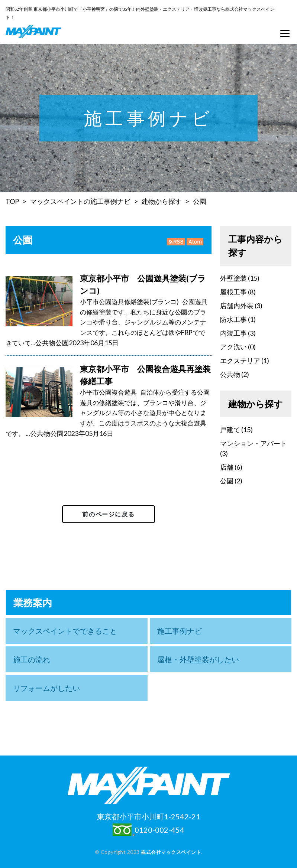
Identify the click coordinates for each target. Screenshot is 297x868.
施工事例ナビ (180, 631)
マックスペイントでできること (65, 631)
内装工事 (233, 333)
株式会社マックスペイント (171, 852)
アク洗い (233, 347)
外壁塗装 (233, 278)
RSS (176, 242)
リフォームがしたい (46, 688)
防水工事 (233, 319)
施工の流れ (32, 659)
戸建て (230, 430)
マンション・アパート (254, 443)
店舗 (227, 467)
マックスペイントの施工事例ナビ (80, 201)
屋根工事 (233, 292)
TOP (12, 201)
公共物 (45, 343)
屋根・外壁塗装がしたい (198, 659)
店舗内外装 (237, 306)
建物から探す (162, 201)
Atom (194, 242)
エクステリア (240, 360)
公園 (200, 201)
